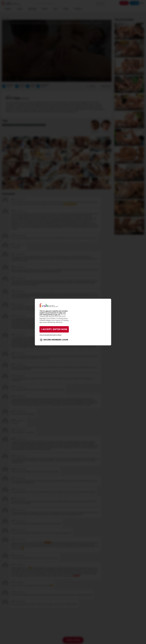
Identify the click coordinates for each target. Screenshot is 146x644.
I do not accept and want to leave (50, 335)
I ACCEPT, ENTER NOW (54, 329)
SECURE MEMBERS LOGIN (56, 340)
